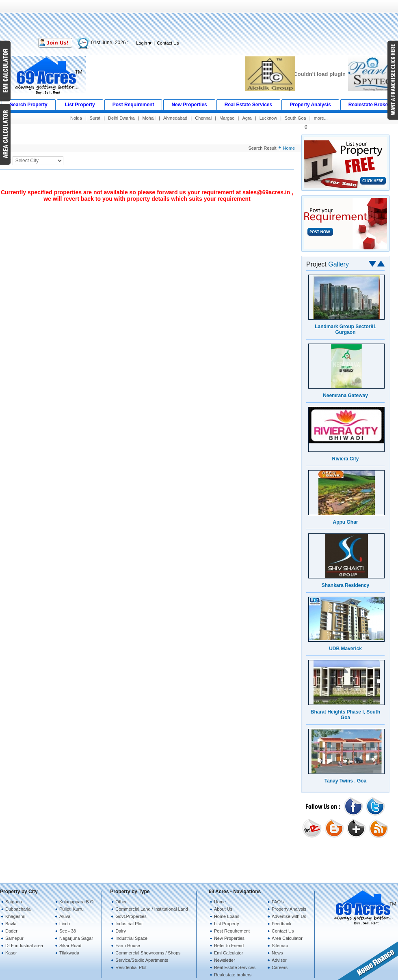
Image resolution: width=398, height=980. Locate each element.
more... (321, 118)
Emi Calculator (229, 953)
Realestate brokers (233, 975)
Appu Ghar (346, 522)
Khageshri (15, 916)
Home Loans (227, 916)
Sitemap (280, 946)
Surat (95, 118)
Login (144, 43)
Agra (247, 118)
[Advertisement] (199, 18)
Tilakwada (69, 953)
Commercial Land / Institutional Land (152, 909)
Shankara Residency (345, 585)
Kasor (11, 953)
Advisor (279, 960)
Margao (227, 118)
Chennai (203, 118)
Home (289, 148)
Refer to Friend (229, 946)
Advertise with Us (289, 916)
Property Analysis (289, 909)
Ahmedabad (175, 118)
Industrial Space (131, 938)
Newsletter (225, 960)
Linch (65, 924)
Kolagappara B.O (76, 902)
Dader (11, 931)
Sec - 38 (68, 931)
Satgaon (14, 902)
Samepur (14, 938)
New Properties (229, 938)
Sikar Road (70, 946)
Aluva (65, 916)
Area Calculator (287, 938)
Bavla (11, 924)
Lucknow (268, 118)
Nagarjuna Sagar (76, 938)
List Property (227, 924)
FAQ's (278, 902)
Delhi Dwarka (121, 118)
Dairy (121, 931)
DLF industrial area (24, 946)
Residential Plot (131, 967)
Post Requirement (232, 931)
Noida (76, 118)
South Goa (295, 118)
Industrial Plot (129, 924)
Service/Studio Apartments (142, 960)
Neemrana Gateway (345, 395)
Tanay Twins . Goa (346, 781)
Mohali (149, 118)
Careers (280, 967)
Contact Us (168, 43)
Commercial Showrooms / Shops (148, 953)
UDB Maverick (345, 649)
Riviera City (345, 459)
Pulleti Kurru (71, 909)
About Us (223, 909)
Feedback (281, 924)
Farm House (128, 946)
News (277, 953)
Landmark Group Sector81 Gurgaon (345, 329)
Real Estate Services (235, 967)
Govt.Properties (131, 916)
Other (121, 902)
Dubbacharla (18, 909)
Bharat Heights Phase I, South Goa (345, 715)
